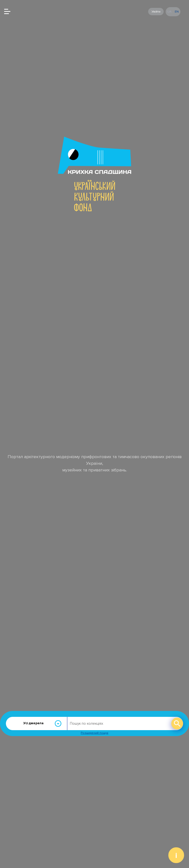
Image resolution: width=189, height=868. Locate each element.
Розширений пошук (94, 733)
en (177, 12)
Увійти (156, 12)
